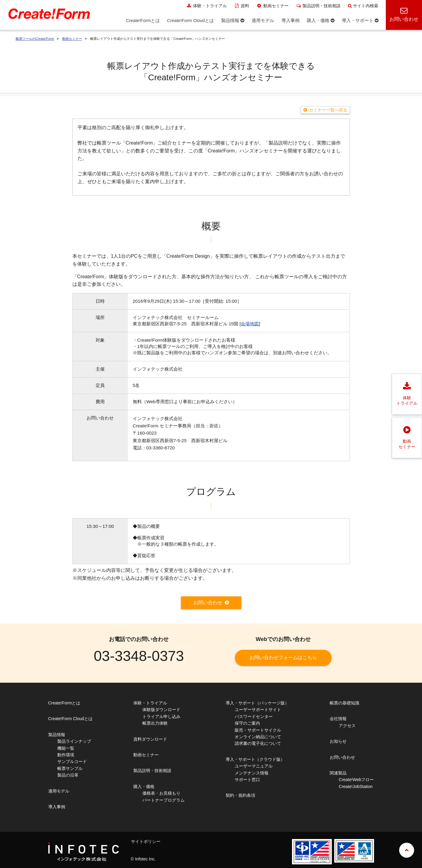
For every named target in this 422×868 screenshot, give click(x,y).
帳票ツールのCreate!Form (35, 39)
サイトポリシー (146, 841)
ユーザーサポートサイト (258, 710)
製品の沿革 (68, 775)
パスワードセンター (254, 716)
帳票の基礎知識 (344, 703)
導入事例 (57, 807)
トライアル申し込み (161, 716)
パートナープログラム (163, 800)
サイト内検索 (363, 6)
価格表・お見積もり (161, 793)
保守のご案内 (247, 723)
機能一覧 (66, 748)
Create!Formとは (64, 703)
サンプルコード (72, 761)
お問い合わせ (208, 603)
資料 (242, 6)
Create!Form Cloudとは (70, 719)
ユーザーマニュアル (254, 766)
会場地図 (250, 324)
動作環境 (66, 755)
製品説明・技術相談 (318, 6)
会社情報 (338, 719)
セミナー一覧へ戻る (328, 110)
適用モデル (59, 791)
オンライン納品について (258, 737)
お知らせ (338, 741)
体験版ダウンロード (161, 710)
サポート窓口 (247, 780)
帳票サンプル (70, 768)
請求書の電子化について (258, 743)
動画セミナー (273, 6)
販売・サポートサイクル (258, 730)
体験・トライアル (206, 6)
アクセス (347, 726)
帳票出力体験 (155, 723)
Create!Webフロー (356, 780)
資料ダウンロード (150, 739)
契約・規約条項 (240, 795)
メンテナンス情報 (252, 773)
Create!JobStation (356, 787)
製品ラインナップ (74, 741)
